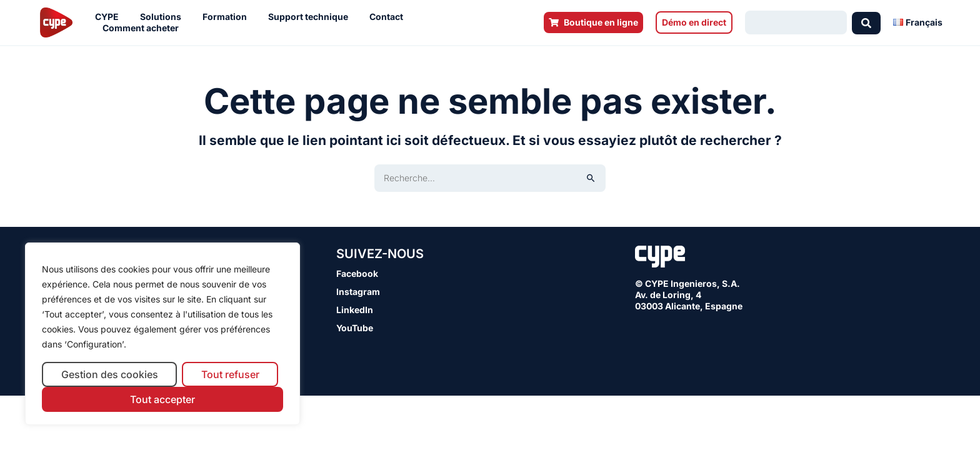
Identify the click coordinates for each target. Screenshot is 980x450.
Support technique (311, 17)
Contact (389, 17)
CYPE (110, 17)
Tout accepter (162, 399)
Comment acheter (144, 28)
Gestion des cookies (110, 374)
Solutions (164, 17)
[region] (162, 334)
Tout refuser (230, 374)
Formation (228, 17)
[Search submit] (866, 22)
